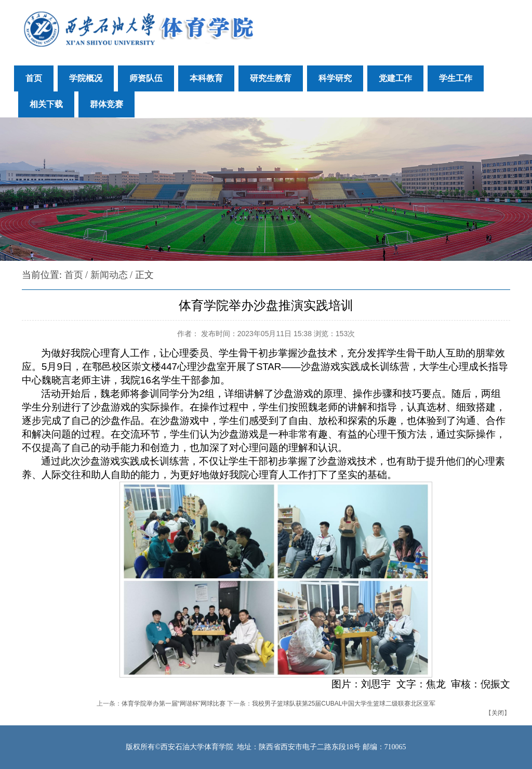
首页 (74, 275)
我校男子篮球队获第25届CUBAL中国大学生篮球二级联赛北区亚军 (344, 704)
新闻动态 (109, 275)
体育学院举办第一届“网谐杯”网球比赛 (174, 704)
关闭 (498, 713)
